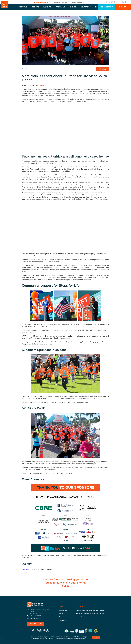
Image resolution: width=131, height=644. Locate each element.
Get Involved (63, 610)
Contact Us (62, 620)
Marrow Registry (41, 2)
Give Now (123, 7)
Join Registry (106, 7)
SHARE (103, 69)
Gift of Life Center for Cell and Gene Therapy (90, 613)
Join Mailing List (36, 624)
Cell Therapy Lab (78, 2)
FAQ (97, 7)
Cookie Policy (81, 639)
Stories (61, 617)
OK (96, 638)
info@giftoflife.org (36, 619)
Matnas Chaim (80, 617)
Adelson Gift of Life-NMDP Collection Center (90, 610)
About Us (62, 613)
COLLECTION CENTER (60, 2)
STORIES (26, 69)
